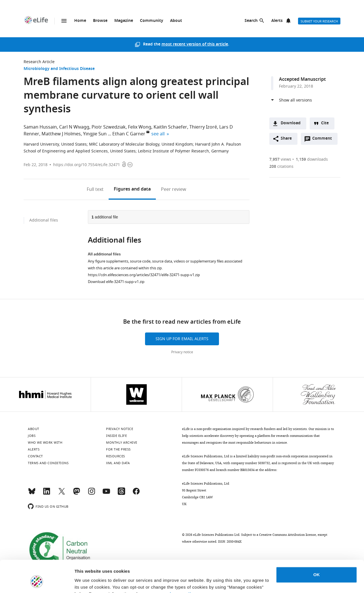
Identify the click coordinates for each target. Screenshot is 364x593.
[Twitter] (62, 494)
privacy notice (181, 566)
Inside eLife (116, 436)
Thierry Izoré (203, 127)
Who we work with (45, 443)
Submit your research (319, 21)
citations (281, 167)
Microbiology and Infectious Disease (59, 69)
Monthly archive (122, 443)
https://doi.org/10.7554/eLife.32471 (87, 165)
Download (291, 123)
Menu (64, 21)
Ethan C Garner (129, 134)
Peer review (174, 189)
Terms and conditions (48, 463)
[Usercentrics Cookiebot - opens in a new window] (37, 582)
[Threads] (121, 494)
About (176, 21)
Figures (132, 189)
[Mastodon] (76, 494)
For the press (118, 449)
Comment (324, 140)
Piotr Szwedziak (109, 127)
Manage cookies (91, 582)
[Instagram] (92, 494)
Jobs (32, 436)
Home (80, 21)
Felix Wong (140, 127)
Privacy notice (182, 352)
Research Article (39, 62)
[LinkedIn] (47, 494)
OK (317, 547)
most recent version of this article (195, 45)
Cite (325, 123)
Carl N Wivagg (74, 127)
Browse (100, 21)
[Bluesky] (32, 494)
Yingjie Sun (95, 134)
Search (251, 21)
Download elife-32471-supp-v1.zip (116, 282)
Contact (35, 456)
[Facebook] (136, 494)
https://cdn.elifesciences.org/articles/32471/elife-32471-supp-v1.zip (144, 275)
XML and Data (118, 463)
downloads (312, 159)
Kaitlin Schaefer (170, 127)
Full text (95, 189)
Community (152, 21)
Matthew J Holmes (61, 134)
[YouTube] (106, 494)
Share (286, 139)
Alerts (277, 21)
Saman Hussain (40, 127)
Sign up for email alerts (182, 339)
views (280, 159)
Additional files (44, 220)
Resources (116, 456)
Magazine (124, 21)
